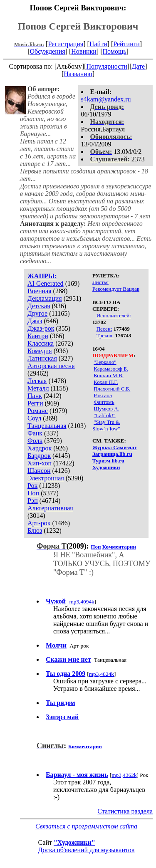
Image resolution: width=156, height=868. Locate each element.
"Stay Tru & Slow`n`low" (106, 425)
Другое (37, 313)
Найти (98, 44)
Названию (78, 74)
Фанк (35, 433)
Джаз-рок (41, 328)
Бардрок (39, 456)
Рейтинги (126, 44)
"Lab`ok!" (104, 415)
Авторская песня (51, 366)
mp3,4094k (82, 602)
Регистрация (66, 44)
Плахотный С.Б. (112, 389)
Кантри (38, 336)
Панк (35, 396)
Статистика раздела (125, 811)
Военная (40, 291)
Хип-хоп (40, 463)
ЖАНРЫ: (42, 276)
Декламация (45, 298)
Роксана (103, 395)
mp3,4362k (124, 775)
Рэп (33, 501)
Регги (35, 403)
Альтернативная (50, 508)
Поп (33, 493)
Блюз (35, 530)
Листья (100, 282)
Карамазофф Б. (111, 369)
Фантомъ (104, 402)
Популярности (106, 66)
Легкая (37, 381)
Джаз (35, 321)
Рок (32, 486)
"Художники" (74, 842)
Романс (38, 411)
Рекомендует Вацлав (116, 289)
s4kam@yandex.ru (106, 99)
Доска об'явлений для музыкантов (87, 850)
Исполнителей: (114, 315)
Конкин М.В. (109, 375)
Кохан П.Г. (106, 382)
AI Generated (46, 283)
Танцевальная (47, 426)
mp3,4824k (102, 674)
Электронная (46, 478)
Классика (41, 343)
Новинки (84, 51)
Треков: (105, 335)
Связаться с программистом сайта (86, 826)
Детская (39, 306)
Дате (139, 66)
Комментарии (119, 547)
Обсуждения (47, 51)
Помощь (115, 51)
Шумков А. (106, 409)
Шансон (39, 471)
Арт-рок (39, 523)
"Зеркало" (105, 362)
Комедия (40, 351)
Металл (38, 388)
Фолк (35, 441)
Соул (34, 418)
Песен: (104, 329)
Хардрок (40, 448)
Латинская (42, 358)
